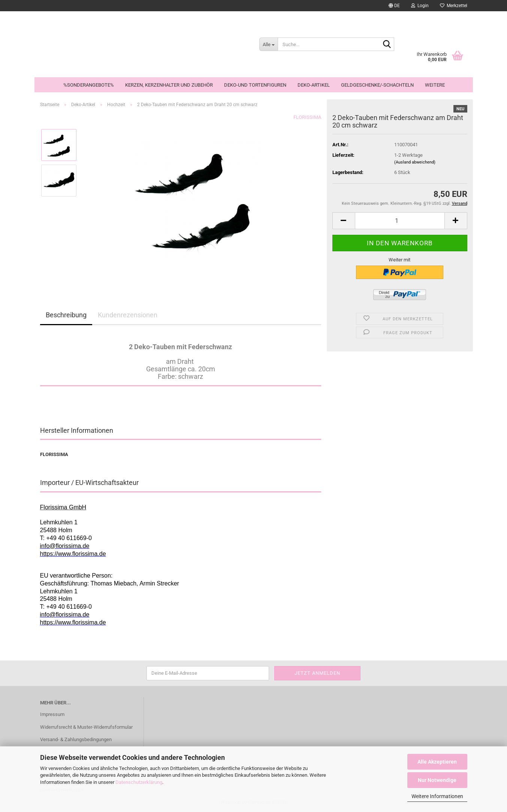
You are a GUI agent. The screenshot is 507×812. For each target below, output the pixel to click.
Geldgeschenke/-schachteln (377, 85)
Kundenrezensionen (128, 315)
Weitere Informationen (437, 796)
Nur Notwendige (437, 780)
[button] (394, 6)
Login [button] (420, 6)
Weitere (435, 85)
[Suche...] (268, 44)
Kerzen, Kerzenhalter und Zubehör (169, 85)
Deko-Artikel (314, 85)
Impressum (52, 714)
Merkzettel (454, 6)
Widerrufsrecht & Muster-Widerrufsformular (86, 727)
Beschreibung (66, 315)
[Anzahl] (400, 221)
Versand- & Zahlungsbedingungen (76, 739)
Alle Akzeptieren (437, 762)
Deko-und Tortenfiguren (255, 85)
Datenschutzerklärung (139, 782)
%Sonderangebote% (89, 85)
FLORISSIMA (307, 117)
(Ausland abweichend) (415, 162)
